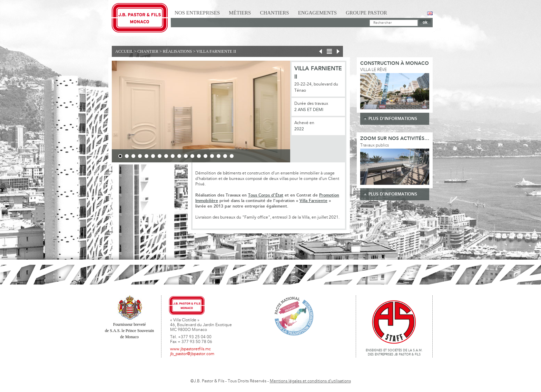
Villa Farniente (313, 201)
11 (186, 156)
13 (199, 156)
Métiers (240, 13)
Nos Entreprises (197, 13)
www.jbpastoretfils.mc (190, 349)
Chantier (148, 51)
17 (225, 156)
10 (179, 156)
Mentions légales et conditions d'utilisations (310, 381)
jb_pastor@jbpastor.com (192, 354)
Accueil (124, 51)
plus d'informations (393, 119)
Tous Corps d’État (266, 195)
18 (232, 156)
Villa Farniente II (216, 51)
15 (212, 156)
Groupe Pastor (366, 13)
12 (192, 156)
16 (219, 156)
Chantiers (274, 13)
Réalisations (178, 51)
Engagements (318, 13)
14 (205, 156)
